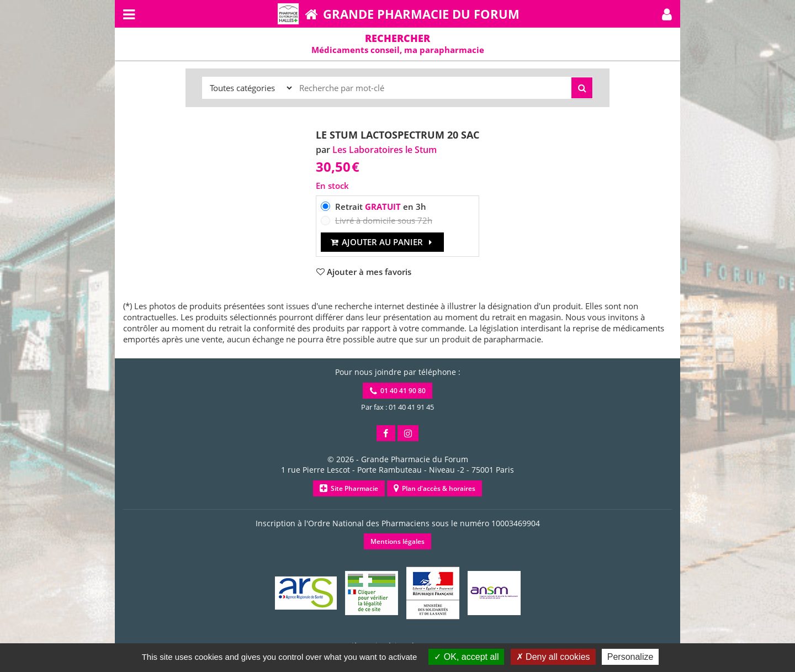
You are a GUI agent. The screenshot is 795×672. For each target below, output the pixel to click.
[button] (667, 14)
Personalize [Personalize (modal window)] (630, 657)
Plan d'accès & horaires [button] (434, 488)
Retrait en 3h (381, 207)
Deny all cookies (553, 657)
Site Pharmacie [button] (349, 488)
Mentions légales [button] (397, 541)
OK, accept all (466, 657)
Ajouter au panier (382, 242)
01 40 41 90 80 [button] (398, 391)
